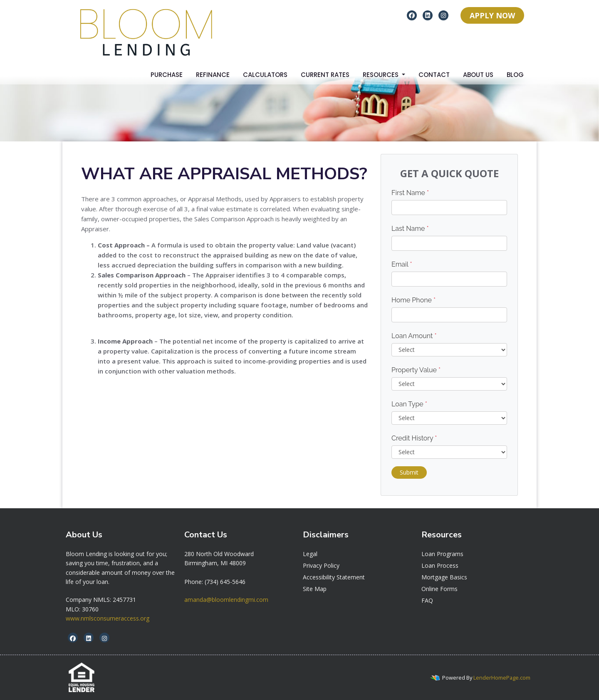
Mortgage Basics (444, 577)
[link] (219, 554)
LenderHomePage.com (502, 678)
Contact (434, 75)
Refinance (213, 75)
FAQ (427, 600)
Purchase (167, 75)
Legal (310, 554)
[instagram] (443, 15)
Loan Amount (414, 336)
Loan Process (440, 565)
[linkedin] (428, 15)
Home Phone (413, 300)
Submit (409, 472)
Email (402, 264)
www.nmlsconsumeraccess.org (108, 618)
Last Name (410, 229)
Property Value (416, 370)
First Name (410, 193)
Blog (515, 75)
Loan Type (409, 404)
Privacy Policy (321, 565)
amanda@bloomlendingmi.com (226, 600)
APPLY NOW (492, 15)
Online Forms (439, 589)
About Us (478, 75)
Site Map (315, 589)
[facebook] (412, 15)
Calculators (265, 75)
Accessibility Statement (334, 577)
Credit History (414, 438)
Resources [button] (381, 75)
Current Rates (325, 75)
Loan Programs (442, 554)
